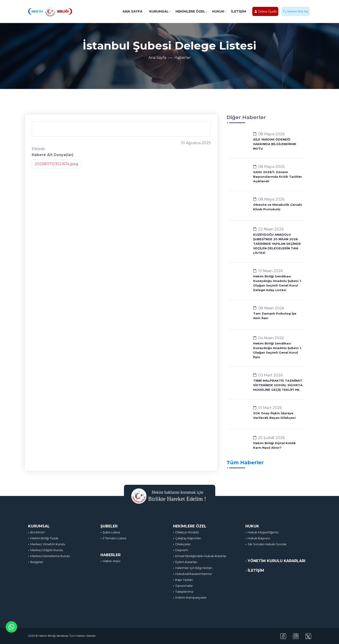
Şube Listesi (111, 532)
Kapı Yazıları (184, 580)
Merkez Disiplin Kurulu (47, 550)
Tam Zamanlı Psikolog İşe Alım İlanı (275, 316)
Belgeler (37, 562)
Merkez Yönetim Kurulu (48, 544)
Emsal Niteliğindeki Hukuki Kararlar (201, 556)
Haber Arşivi (112, 561)
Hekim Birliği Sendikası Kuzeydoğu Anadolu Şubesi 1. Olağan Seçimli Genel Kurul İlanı (277, 350)
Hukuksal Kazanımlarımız (194, 574)
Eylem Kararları (186, 562)
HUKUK (218, 11)
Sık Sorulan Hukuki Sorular (267, 544)
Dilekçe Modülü (187, 532)
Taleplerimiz (184, 592)
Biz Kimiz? (38, 532)
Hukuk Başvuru (259, 538)
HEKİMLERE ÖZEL (190, 11)
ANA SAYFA (133, 11)
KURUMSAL (159, 11)
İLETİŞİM (239, 11)
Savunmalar (184, 586)
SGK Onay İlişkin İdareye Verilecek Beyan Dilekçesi (274, 415)
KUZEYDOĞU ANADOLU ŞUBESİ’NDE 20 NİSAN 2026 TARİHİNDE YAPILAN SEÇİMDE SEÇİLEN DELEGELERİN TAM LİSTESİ (277, 244)
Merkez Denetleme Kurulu (50, 556)
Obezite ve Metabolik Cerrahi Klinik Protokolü (278, 207)
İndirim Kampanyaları (191, 597)
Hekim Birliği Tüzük (44, 538)
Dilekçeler (183, 544)
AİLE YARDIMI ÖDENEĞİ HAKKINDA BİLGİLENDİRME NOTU (275, 144)
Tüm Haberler (245, 463)
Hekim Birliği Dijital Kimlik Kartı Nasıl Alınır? (275, 445)
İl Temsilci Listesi (114, 538)
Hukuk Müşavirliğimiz (263, 532)
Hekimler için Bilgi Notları (194, 568)
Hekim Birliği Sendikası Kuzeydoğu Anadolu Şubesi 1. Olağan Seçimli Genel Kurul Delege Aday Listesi (277, 283)
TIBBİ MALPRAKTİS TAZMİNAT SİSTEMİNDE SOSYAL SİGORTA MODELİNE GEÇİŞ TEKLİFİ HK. (278, 385)
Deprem (182, 550)
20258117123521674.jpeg (56, 164)
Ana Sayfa (157, 58)
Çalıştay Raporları (188, 538)
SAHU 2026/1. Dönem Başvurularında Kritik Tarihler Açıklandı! (278, 177)
